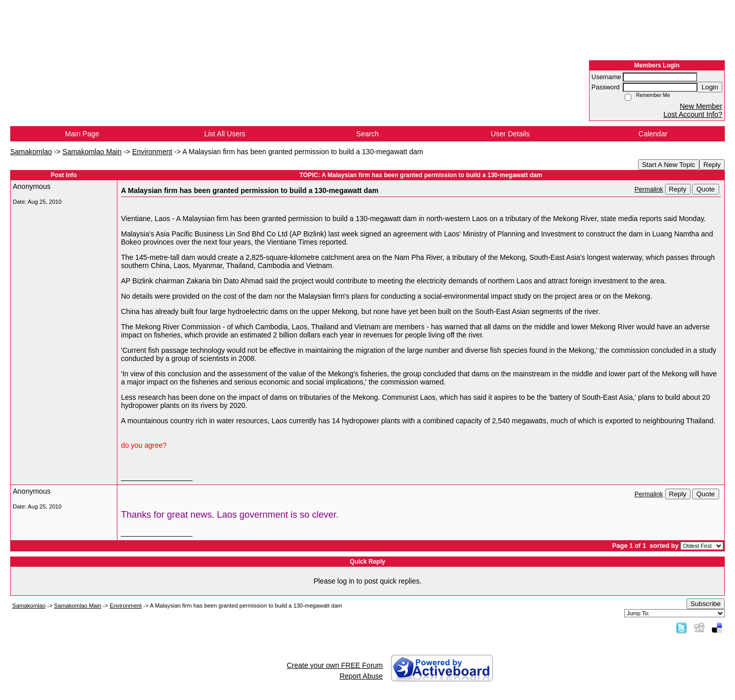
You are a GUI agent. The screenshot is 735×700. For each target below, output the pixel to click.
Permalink (649, 189)
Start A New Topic (669, 165)
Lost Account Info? (693, 114)
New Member (701, 106)
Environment (152, 152)
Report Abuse (361, 676)
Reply (712, 165)
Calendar (653, 134)
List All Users (225, 134)
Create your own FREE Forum (335, 665)
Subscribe (706, 604)
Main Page (82, 134)
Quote (705, 189)
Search (367, 134)
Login (710, 87)
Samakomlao (31, 152)
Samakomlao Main (92, 152)
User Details (510, 134)
